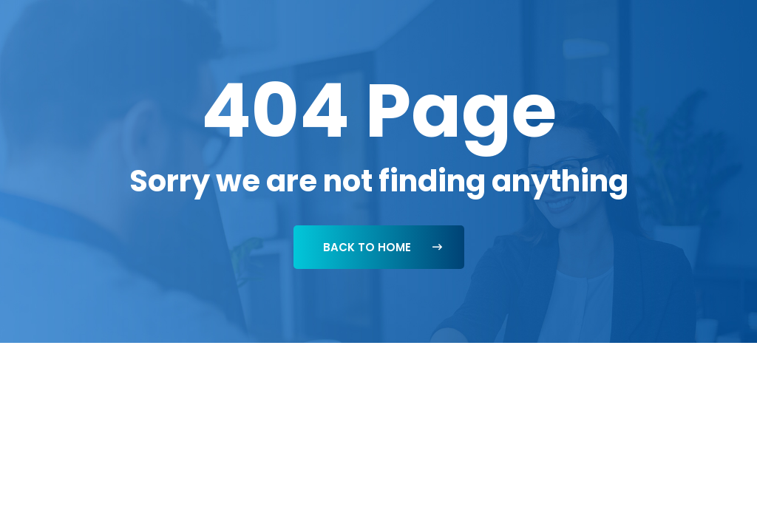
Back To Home (383, 247)
